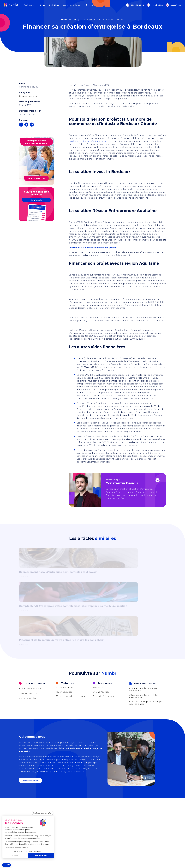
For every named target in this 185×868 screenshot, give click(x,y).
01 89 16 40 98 (135, 5)
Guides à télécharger (103, 635)
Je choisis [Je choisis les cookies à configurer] (15, 856)
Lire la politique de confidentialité (17, 848)
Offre (43, 5)
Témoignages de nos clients (70, 635)
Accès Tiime (174, 5)
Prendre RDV (155, 5)
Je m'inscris (37, 200)
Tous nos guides (64, 630)
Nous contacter (31, 719)
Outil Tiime (54, 5)
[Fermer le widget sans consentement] (43, 813)
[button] (7, 865)
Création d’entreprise (30, 96)
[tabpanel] (93, 569)
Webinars (98, 626)
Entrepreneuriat (28, 637)
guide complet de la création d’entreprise (90, 141)
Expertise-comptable (30, 627)
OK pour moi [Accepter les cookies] (41, 856)
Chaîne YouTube (101, 630)
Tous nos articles (64, 626)
